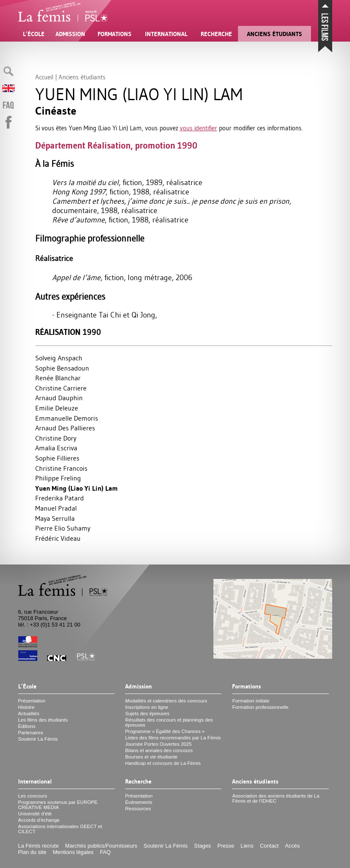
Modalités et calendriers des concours (166, 701)
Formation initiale (251, 701)
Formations (115, 34)
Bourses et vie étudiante (151, 757)
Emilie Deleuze (57, 408)
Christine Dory (56, 438)
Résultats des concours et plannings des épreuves (169, 722)
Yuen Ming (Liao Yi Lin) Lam (77, 488)
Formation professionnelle (260, 707)
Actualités (29, 714)
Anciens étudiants (274, 34)
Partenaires (31, 733)
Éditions (27, 726)
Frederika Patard (60, 498)
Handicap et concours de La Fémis (163, 763)
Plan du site (32, 852)
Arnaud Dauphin (59, 398)
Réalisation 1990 (68, 332)
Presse (226, 846)
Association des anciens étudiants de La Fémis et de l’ (276, 798)
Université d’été (35, 814)
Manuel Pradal (56, 508)
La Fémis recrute (39, 846)
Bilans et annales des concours (159, 750)
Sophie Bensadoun (62, 368)
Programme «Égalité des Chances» (165, 731)
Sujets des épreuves (147, 714)
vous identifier (199, 128)
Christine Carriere (61, 388)
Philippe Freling (58, 478)
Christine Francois (61, 468)
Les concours (33, 796)
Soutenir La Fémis (38, 739)
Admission (70, 34)
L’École (34, 34)
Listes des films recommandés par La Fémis (173, 738)
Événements (139, 802)
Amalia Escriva (56, 448)
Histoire (27, 707)
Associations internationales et (60, 829)
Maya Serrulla (55, 518)
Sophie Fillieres (57, 458)
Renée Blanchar (58, 378)
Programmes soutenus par (58, 805)
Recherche (216, 34)
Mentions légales (73, 852)
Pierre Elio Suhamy (63, 528)
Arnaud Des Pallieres (65, 428)
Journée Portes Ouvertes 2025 (158, 744)
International (166, 34)
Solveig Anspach (59, 358)
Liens (247, 846)
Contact (269, 846)
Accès (293, 846)
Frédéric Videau (58, 538)
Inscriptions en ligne (147, 707)
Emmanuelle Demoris (67, 418)
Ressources (138, 809)
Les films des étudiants (43, 720)
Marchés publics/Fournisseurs (101, 846)
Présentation (32, 701)
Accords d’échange (39, 820)
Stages (202, 846)
